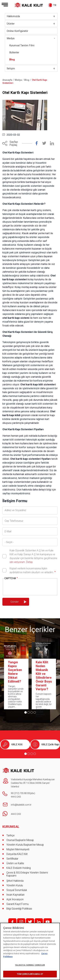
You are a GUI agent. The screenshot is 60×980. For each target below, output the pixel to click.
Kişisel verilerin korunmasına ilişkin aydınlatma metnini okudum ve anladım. (32, 570)
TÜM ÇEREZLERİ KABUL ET (30, 974)
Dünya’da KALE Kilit (17, 854)
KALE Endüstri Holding (19, 868)
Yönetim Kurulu (15, 885)
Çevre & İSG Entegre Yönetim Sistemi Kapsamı (27, 874)
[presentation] (29, 587)
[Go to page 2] (29, 712)
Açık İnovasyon (15, 899)
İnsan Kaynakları (15, 895)
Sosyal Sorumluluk (17, 890)
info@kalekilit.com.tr (21, 805)
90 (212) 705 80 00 (20, 793)
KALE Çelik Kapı (50, 744)
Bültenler (14, 52)
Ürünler (11, 24)
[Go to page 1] (26, 712)
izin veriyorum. (18, 562)
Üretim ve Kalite (15, 863)
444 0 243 (16, 797)
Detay (29, 562)
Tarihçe (10, 835)
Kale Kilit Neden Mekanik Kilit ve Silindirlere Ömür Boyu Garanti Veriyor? (44, 676)
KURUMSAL (11, 827)
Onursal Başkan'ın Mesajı (20, 840)
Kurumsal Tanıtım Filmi (22, 45)
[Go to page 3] (32, 712)
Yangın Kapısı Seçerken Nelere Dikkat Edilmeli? (15, 672)
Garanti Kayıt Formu (18, 904)
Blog (12, 60)
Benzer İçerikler (30, 630)
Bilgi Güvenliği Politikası (19, 909)
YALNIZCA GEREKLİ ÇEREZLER (30, 965)
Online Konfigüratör (17, 31)
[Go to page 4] (35, 712)
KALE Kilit (17, 744)
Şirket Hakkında (15, 881)
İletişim (11, 68)
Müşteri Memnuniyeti (18, 849)
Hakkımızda (13, 16)
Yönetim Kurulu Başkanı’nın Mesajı (25, 845)
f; (12, 922)
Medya (11, 38)
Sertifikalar (12, 859)
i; (21, 922)
